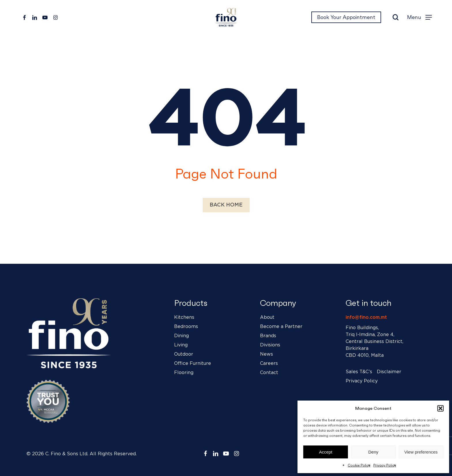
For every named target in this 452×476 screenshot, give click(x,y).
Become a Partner (281, 327)
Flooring (184, 373)
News (267, 354)
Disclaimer (389, 372)
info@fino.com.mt (366, 317)
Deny (373, 452)
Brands (268, 336)
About (267, 317)
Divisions (270, 345)
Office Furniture (193, 363)
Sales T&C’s (359, 372)
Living (181, 345)
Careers (269, 363)
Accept (326, 452)
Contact (269, 373)
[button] (440, 408)
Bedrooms (186, 327)
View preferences (421, 452)
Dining (181, 336)
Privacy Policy (385, 465)
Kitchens (184, 317)
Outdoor (184, 354)
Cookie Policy (359, 465)
